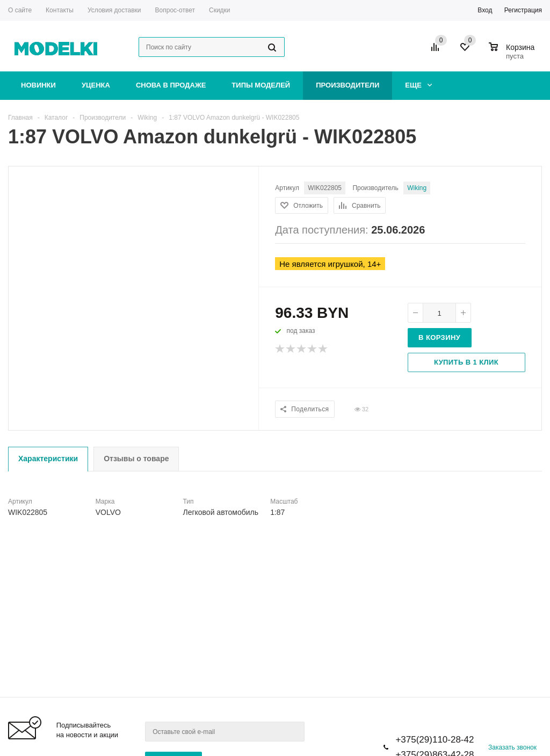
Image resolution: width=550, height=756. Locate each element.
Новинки (38, 85)
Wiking (417, 188)
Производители (348, 85)
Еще (418, 85)
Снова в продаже (171, 85)
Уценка (96, 85)
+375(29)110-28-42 (435, 740)
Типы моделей (261, 85)
